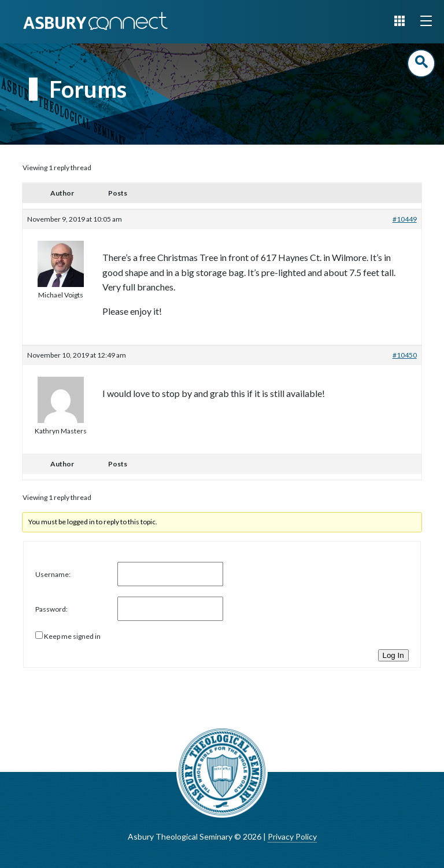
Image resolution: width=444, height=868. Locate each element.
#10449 (405, 219)
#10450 (405, 355)
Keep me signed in (72, 636)
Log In (393, 655)
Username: (53, 574)
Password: (51, 609)
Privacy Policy (292, 836)
